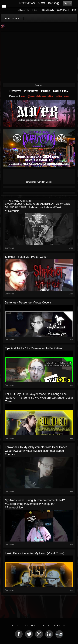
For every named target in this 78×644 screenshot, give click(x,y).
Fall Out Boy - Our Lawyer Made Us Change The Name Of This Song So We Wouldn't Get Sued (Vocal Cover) (39, 398)
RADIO (52, 3)
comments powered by (39, 182)
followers (12, 18)
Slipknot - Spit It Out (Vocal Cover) (27, 257)
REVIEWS (48, 10)
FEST (36, 10)
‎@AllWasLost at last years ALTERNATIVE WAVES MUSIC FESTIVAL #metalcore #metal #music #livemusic (37, 207)
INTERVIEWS (27, 3)
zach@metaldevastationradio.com (45, 96)
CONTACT (63, 10)
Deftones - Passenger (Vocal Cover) (28, 303)
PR (74, 10)
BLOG (41, 3)
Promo (46, 91)
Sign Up (68, 3)
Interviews (32, 91)
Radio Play (61, 91)
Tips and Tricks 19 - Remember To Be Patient (34, 348)
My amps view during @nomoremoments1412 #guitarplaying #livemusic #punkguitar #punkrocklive (35, 504)
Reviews (16, 91)
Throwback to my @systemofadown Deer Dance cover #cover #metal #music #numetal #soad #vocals (36, 451)
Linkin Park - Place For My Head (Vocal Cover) (35, 553)
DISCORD (23, 10)
